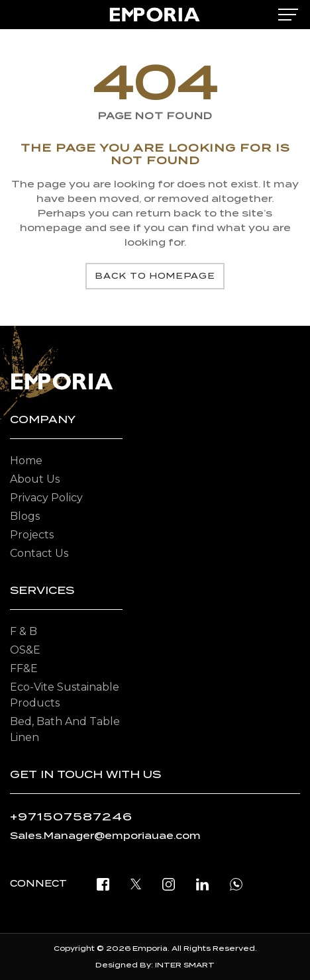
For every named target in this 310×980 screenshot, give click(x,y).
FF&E (24, 668)
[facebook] (103, 884)
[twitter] (136, 884)
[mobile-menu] (288, 15)
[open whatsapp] (236, 884)
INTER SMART (185, 965)
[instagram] (169, 884)
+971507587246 (71, 817)
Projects (32, 535)
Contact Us (39, 553)
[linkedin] (202, 884)
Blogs (25, 516)
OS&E (25, 650)
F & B (24, 631)
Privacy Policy (46, 498)
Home (26, 461)
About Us (35, 479)
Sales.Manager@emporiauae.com (105, 836)
